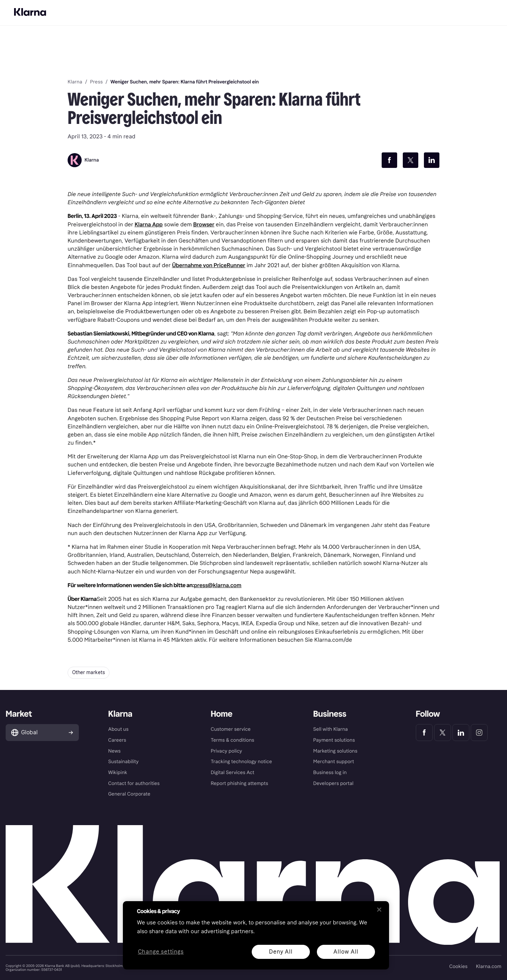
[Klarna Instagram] (479, 733)
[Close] (379, 910)
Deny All (281, 952)
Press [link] (96, 82)
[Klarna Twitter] (443, 733)
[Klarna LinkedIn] (461, 733)
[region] (256, 935)
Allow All (346, 952)
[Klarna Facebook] (424, 733)
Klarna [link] (75, 82)
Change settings (161, 952)
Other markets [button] (89, 673)
